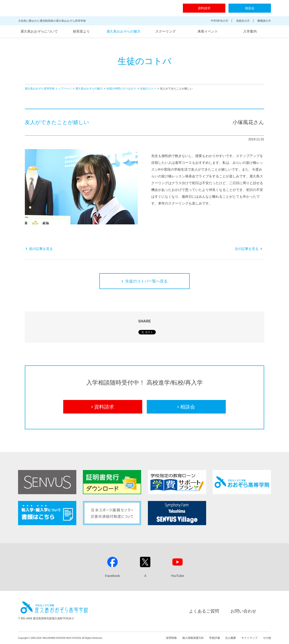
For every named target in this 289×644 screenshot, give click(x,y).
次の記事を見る (248, 249)
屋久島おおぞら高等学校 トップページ (48, 89)
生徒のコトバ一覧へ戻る (145, 281)
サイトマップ (249, 638)
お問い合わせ (243, 611)
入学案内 (250, 31)
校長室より (81, 31)
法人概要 (231, 638)
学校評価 (214, 638)
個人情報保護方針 (193, 638)
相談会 (250, 8)
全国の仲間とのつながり (121, 89)
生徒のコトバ (148, 89)
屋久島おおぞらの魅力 (124, 31)
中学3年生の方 (220, 21)
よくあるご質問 (204, 611)
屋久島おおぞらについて (39, 31)
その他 (267, 638)
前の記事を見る (39, 249)
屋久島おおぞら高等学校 (82, 8)
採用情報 (171, 638)
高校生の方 (243, 21)
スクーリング (165, 31)
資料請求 (204, 8)
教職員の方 (264, 21)
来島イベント (208, 31)
